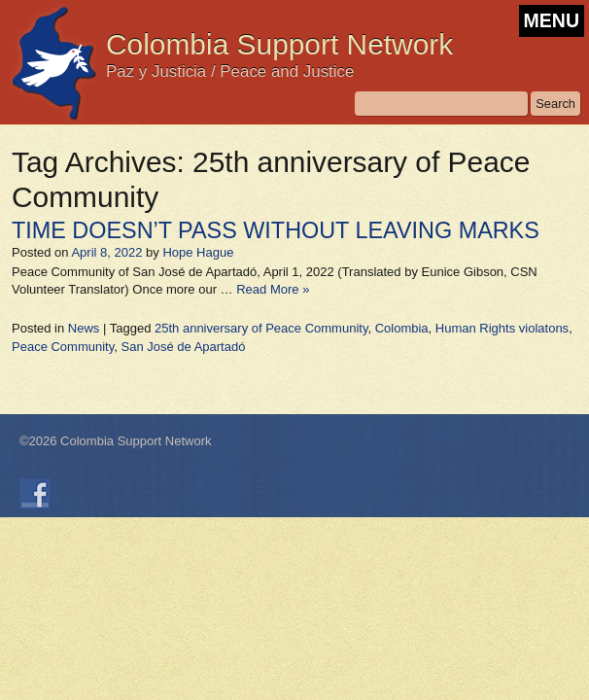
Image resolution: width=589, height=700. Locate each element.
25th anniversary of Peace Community (261, 328)
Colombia (402, 328)
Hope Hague (198, 252)
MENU (552, 20)
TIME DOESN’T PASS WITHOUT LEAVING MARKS (276, 230)
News (84, 328)
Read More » (273, 289)
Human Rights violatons (502, 328)
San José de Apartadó (183, 347)
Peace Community (63, 347)
